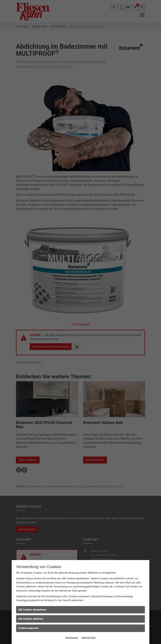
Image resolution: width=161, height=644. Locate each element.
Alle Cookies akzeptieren (32, 610)
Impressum (72, 638)
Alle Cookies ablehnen (31, 619)
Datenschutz (89, 638)
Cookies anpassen (28, 628)
